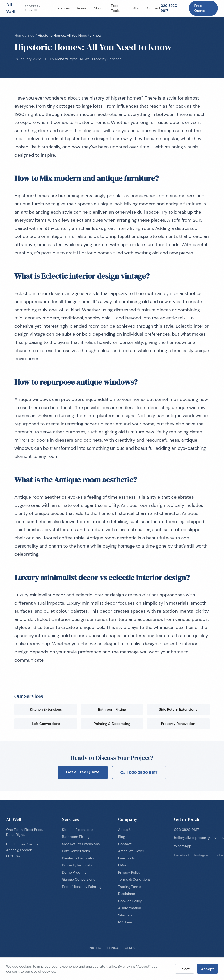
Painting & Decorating (112, 724)
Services (62, 8)
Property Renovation (178, 724)
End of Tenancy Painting (82, 887)
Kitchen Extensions (46, 709)
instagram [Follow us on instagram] (202, 855)
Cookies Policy (130, 901)
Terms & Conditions (134, 879)
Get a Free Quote (83, 772)
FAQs (122, 865)
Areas (82, 8)
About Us (126, 830)
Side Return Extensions (178, 709)
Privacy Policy (129, 872)
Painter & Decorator (78, 858)
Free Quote (199, 8)
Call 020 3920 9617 (139, 772)
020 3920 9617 (169, 8)
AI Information (130, 908)
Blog (136, 8)
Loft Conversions (46, 724)
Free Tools (115, 8)
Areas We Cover (131, 851)
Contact (154, 8)
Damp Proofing (74, 872)
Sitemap (125, 915)
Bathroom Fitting (112, 709)
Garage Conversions (79, 879)
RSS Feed (126, 922)
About (99, 8)
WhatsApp (183, 846)
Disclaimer (127, 894)
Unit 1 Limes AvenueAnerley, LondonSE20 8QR (22, 850)
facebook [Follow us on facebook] (182, 855)
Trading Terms (130, 887)
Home (19, 35)
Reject (185, 969)
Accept (207, 969)
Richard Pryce (67, 59)
